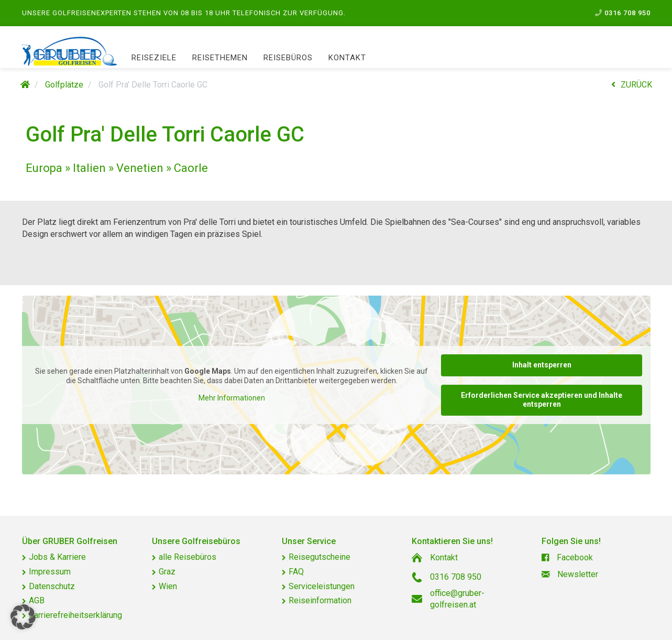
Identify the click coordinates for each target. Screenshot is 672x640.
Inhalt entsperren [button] (541, 365)
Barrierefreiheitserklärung (75, 615)
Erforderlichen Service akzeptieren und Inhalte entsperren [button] (542, 399)
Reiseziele (154, 58)
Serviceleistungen (322, 586)
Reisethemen (220, 58)
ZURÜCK (632, 85)
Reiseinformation (320, 600)
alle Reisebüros (188, 557)
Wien (168, 586)
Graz (167, 572)
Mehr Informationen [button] (231, 398)
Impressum (50, 572)
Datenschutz (52, 586)
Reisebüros (288, 58)
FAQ (296, 572)
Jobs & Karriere (57, 557)
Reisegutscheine (320, 557)
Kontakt (347, 58)
